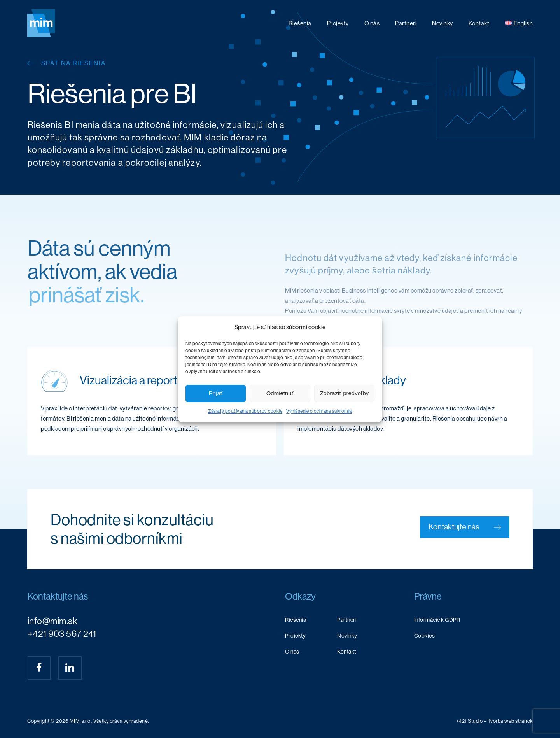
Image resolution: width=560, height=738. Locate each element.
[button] (465, 527)
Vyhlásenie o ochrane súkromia (319, 411)
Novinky (347, 636)
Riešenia (296, 620)
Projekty (295, 636)
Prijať (216, 393)
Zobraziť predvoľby (344, 393)
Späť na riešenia (73, 63)
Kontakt (347, 652)
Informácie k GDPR (437, 620)
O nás (292, 652)
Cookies (425, 636)
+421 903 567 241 (62, 634)
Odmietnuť (280, 393)
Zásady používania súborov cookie (245, 411)
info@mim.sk (52, 621)
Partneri (347, 620)
